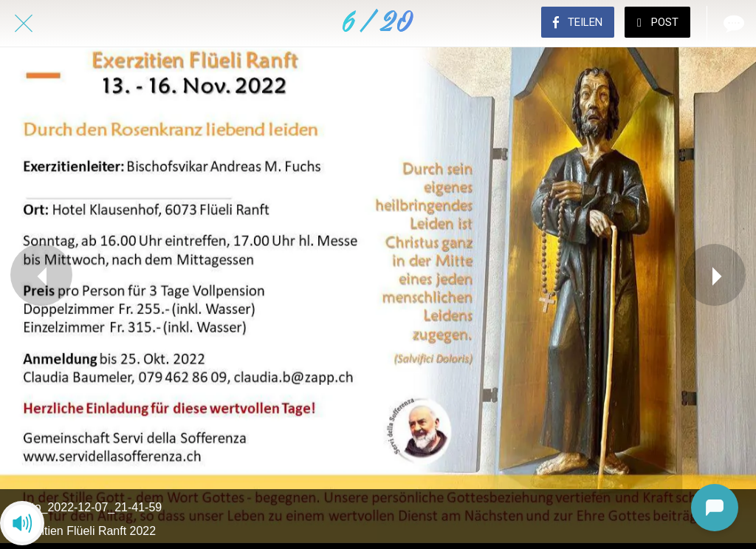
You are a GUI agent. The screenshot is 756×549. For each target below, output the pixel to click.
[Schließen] (24, 24)
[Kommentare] (732, 24)
